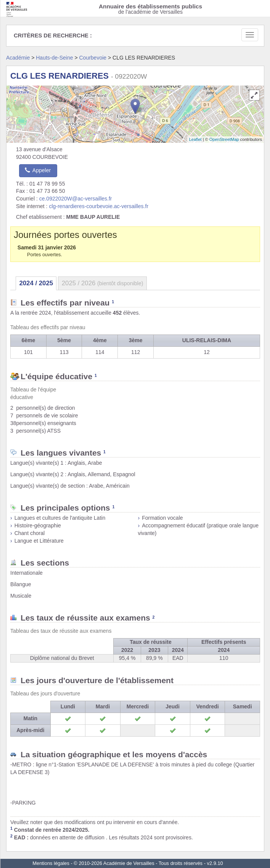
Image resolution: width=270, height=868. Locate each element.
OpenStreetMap (224, 139)
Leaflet (195, 139)
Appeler (38, 170)
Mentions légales (51, 863)
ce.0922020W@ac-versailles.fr (76, 199)
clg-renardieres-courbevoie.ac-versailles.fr (99, 206)
